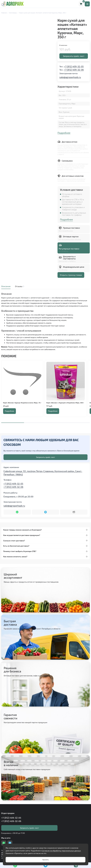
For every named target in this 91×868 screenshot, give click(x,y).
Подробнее (64, 133)
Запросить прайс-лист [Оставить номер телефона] (45, 457)
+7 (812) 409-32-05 (74, 66)
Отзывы (19, 286)
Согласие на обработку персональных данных (61, 851)
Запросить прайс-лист (74, 56)
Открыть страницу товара (71, 275)
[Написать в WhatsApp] (17, 512)
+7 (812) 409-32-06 (74, 70)
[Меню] (87, 4)
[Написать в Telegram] (46, 512)
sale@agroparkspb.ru (70, 77)
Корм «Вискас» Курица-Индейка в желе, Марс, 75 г (22, 403)
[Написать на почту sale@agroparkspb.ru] (74, 512)
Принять (45, 860)
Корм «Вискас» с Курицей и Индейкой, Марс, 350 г (65, 403)
